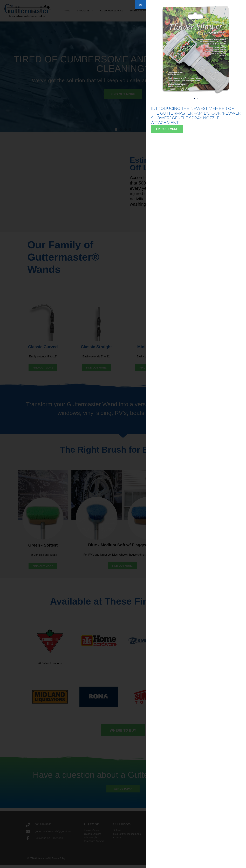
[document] (123, 434)
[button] (195, 99)
